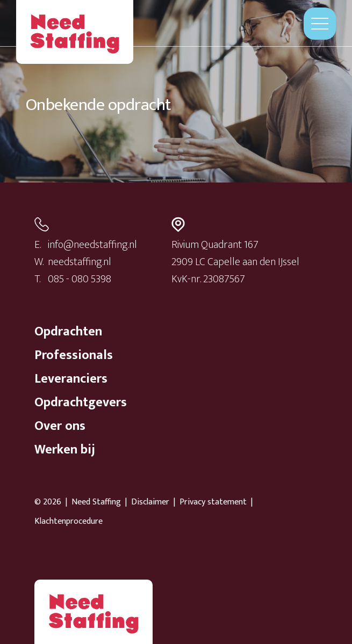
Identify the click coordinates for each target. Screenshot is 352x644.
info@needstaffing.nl (92, 245)
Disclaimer (150, 502)
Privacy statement (213, 502)
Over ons (60, 426)
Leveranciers (71, 379)
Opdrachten (68, 332)
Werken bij (65, 450)
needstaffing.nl (80, 262)
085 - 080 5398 (80, 279)
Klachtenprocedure (69, 522)
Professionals (74, 355)
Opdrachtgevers (81, 402)
